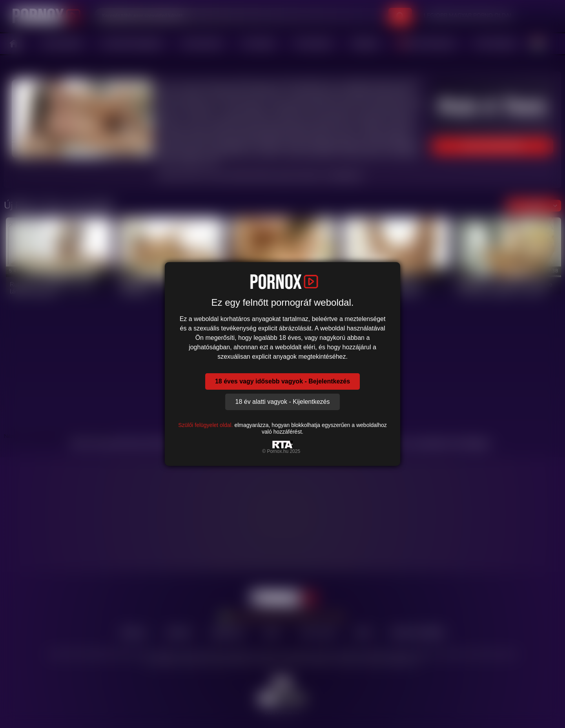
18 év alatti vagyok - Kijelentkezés (282, 402)
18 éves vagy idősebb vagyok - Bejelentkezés (282, 381)
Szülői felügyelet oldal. (205, 425)
